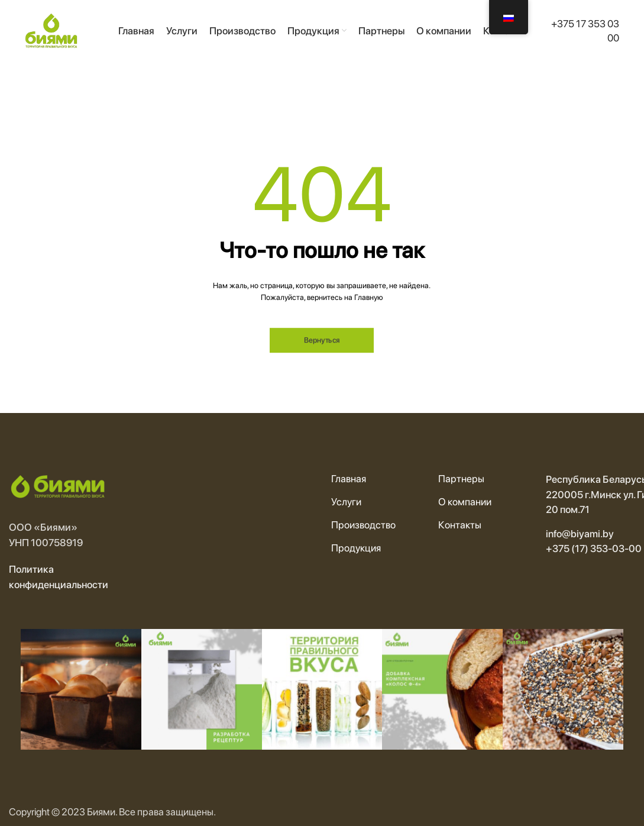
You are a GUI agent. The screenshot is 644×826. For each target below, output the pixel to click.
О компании (465, 502)
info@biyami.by (580, 534)
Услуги (346, 502)
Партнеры (461, 479)
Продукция (356, 548)
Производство (363, 525)
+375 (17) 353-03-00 (594, 548)
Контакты (460, 525)
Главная (349, 479)
